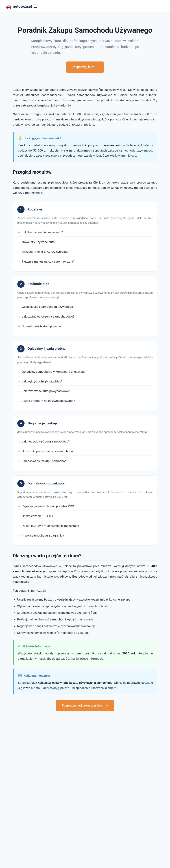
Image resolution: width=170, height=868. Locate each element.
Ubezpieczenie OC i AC (37, 516)
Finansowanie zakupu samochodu (45, 461)
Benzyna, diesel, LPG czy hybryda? (45, 252)
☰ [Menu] (37, 6)
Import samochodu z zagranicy (43, 535)
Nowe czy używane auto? (39, 242)
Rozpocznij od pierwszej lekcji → (85, 705)
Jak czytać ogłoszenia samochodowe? (48, 316)
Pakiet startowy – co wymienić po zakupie (50, 526)
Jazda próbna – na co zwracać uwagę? (48, 401)
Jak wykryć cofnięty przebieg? (42, 381)
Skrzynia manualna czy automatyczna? (48, 261)
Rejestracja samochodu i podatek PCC (48, 506)
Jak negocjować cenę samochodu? (46, 441)
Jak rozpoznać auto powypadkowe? (46, 391)
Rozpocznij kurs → (85, 67)
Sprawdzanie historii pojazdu (41, 326)
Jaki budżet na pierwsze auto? (42, 232)
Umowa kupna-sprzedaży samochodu (47, 451)
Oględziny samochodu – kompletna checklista (53, 372)
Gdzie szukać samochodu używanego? (48, 307)
